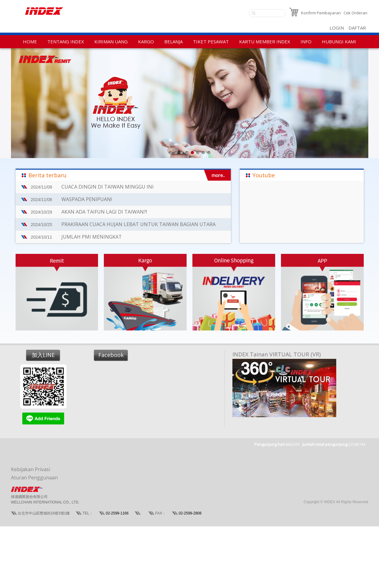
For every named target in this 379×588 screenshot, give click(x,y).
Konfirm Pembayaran (321, 13)
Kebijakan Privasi (31, 469)
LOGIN (337, 28)
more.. (218, 175)
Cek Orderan (355, 13)
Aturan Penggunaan (34, 478)
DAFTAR (357, 28)
